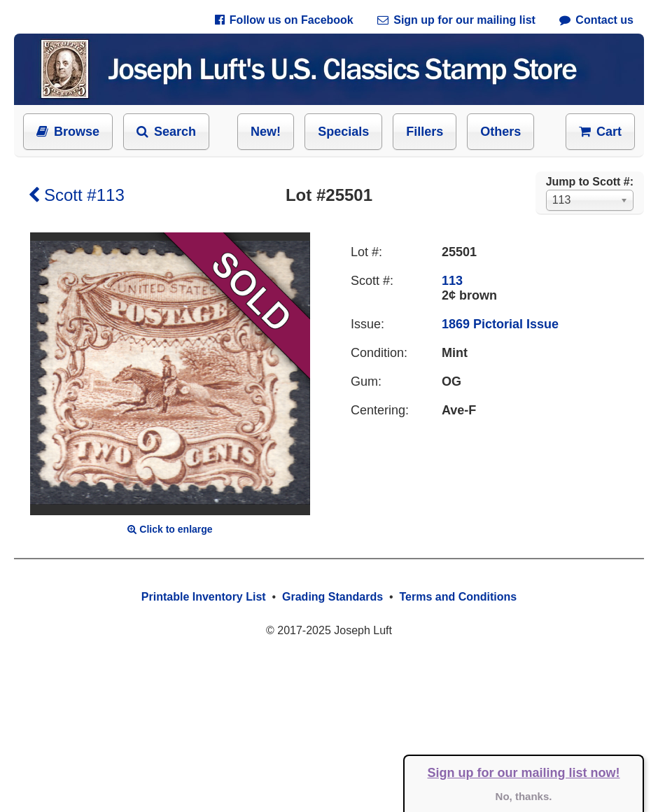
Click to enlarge (170, 529)
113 (452, 281)
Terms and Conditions (458, 597)
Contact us (596, 20)
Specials (343, 132)
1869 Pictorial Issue (500, 324)
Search (166, 132)
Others (500, 132)
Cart (600, 132)
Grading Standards (332, 597)
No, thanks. (524, 796)
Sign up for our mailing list (456, 20)
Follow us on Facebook (284, 20)
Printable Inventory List (204, 597)
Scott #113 (76, 195)
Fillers (425, 132)
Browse (68, 132)
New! (266, 132)
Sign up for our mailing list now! (524, 773)
